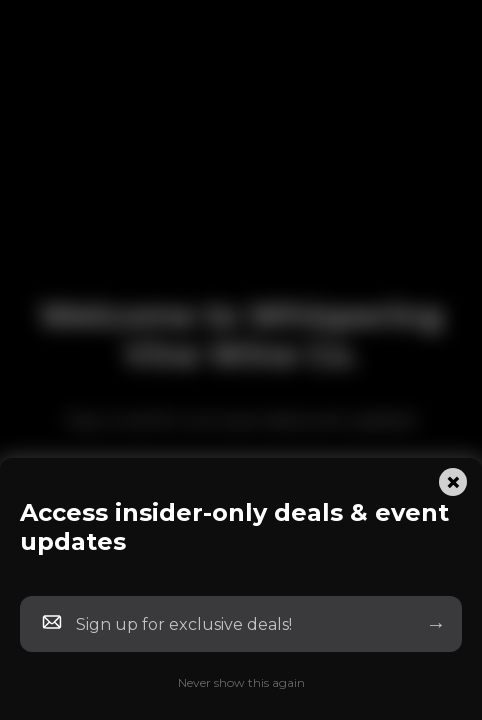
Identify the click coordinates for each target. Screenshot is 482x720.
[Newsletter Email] (237, 624)
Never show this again (241, 682)
